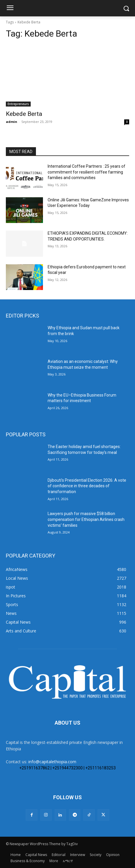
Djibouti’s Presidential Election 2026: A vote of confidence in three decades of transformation (87, 486)
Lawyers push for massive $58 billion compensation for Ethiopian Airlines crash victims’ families (86, 519)
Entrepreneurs (18, 104)
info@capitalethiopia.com (52, 762)
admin (12, 122)
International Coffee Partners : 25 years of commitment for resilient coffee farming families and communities (86, 172)
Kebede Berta (24, 114)
